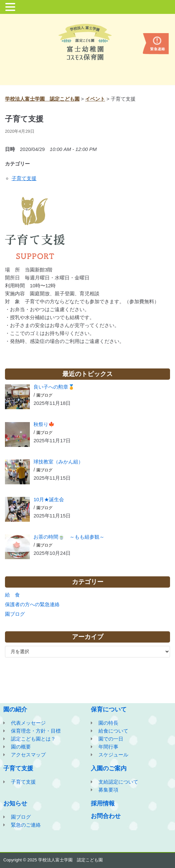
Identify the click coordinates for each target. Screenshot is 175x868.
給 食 (12, 595)
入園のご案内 (109, 768)
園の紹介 (15, 709)
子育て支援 (24, 178)
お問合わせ (106, 816)
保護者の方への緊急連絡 (32, 604)
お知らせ (15, 803)
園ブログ (44, 395)
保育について (109, 709)
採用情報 (103, 803)
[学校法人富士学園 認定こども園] (87, 42)
